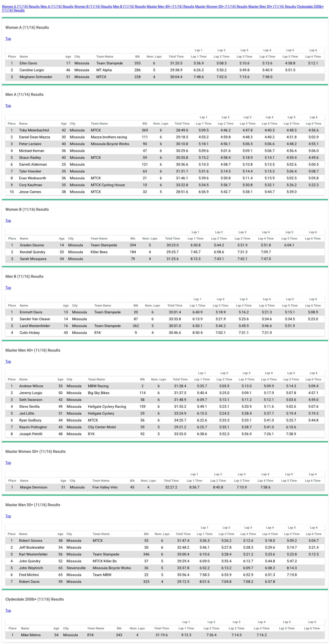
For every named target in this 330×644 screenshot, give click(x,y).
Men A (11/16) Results (57, 7)
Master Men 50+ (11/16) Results (272, 7)
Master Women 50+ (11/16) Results (221, 7)
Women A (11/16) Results (21, 7)
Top (8, 39)
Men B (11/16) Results (129, 7)
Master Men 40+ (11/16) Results (171, 7)
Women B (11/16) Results (93, 7)
